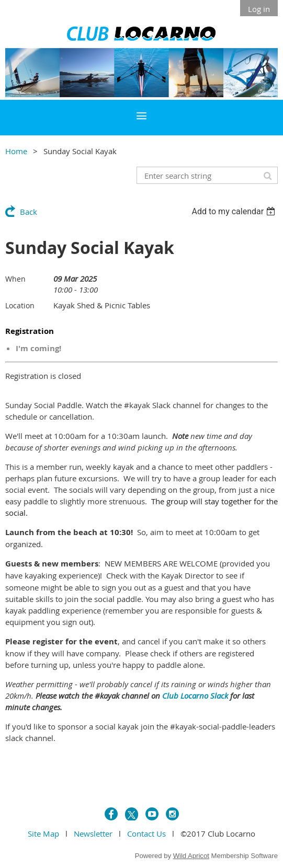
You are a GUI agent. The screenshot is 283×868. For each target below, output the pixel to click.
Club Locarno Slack (195, 696)
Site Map (43, 834)
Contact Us (146, 834)
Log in (259, 9)
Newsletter (93, 834)
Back (29, 212)
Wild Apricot (191, 856)
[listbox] (235, 211)
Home (16, 151)
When (15, 279)
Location (20, 305)
